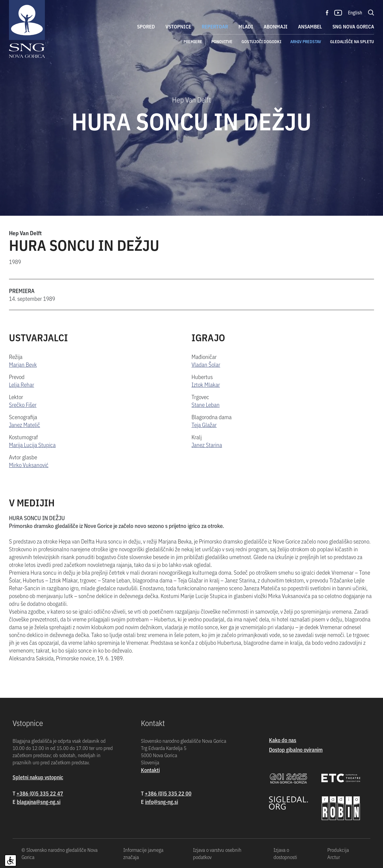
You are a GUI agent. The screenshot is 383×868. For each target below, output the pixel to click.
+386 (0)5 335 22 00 (168, 793)
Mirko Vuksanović (29, 465)
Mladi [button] (246, 26)
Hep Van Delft (25, 233)
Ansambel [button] (310, 26)
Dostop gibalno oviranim (296, 750)
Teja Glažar (204, 424)
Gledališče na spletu (352, 41)
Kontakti (150, 770)
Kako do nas (283, 740)
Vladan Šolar (206, 364)
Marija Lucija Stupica (32, 444)
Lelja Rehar (22, 384)
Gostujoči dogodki (261, 41)
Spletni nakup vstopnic (38, 777)
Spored (146, 26)
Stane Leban (206, 404)
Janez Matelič (25, 424)
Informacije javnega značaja (143, 853)
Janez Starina (207, 444)
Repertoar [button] (215, 26)
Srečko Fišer (23, 404)
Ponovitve (222, 41)
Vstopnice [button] (178, 26)
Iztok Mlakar (206, 384)
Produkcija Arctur (338, 853)
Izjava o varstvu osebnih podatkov (217, 853)
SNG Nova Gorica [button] (353, 26)
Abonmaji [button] (276, 26)
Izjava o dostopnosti (285, 853)
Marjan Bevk (23, 364)
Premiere (193, 41)
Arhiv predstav (306, 41)
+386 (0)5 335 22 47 (40, 793)
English (355, 12)
